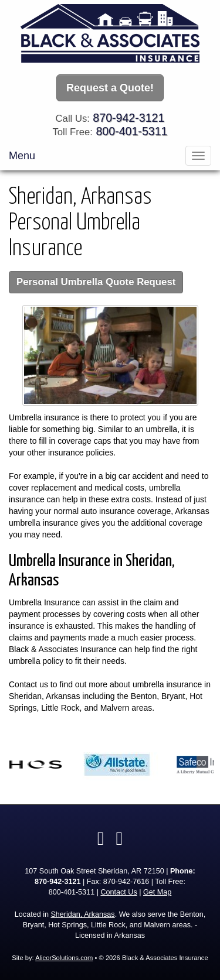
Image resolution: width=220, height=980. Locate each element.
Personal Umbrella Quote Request (96, 282)
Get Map (157, 892)
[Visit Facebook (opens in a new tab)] (101, 838)
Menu (22, 156)
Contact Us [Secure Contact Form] (119, 892)
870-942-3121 (128, 118)
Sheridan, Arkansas (82, 914)
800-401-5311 (131, 131)
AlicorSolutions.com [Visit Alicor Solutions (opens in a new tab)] (64, 958)
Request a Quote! (110, 88)
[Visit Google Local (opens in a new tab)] (120, 838)
